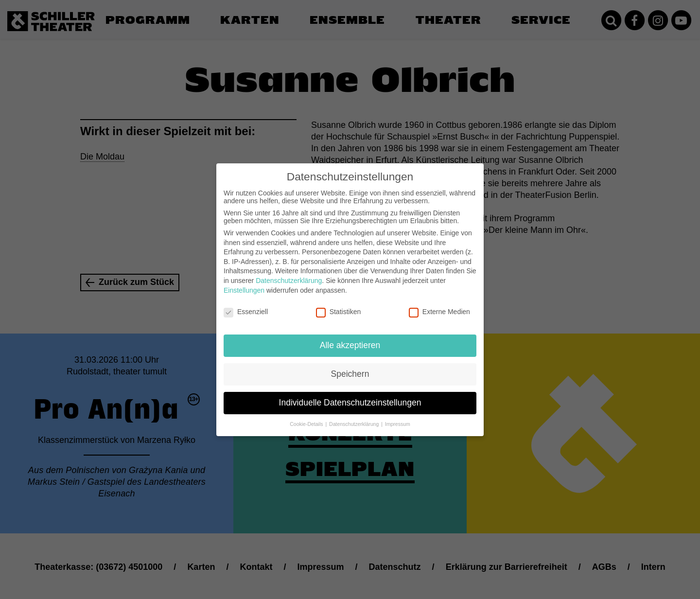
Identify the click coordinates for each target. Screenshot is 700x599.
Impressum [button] (398, 416)
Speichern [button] (350, 366)
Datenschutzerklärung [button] (355, 416)
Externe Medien (439, 304)
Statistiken (339, 304)
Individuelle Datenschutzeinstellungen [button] (350, 395)
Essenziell (246, 304)
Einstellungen (244, 282)
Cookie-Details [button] (307, 416)
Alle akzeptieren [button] (350, 337)
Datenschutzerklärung (289, 273)
